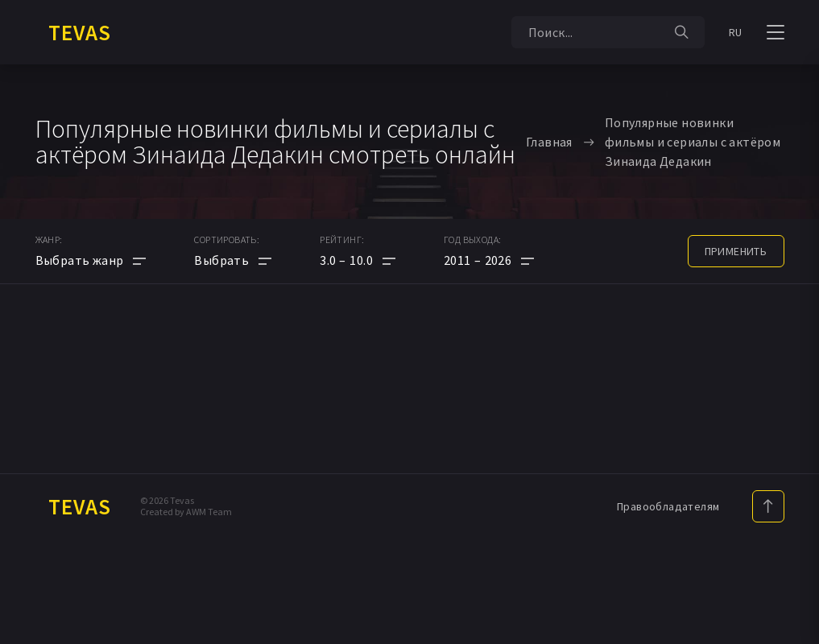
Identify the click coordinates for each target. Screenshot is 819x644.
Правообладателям (668, 506)
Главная (549, 142)
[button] (358, 260)
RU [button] (736, 32)
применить (736, 251)
